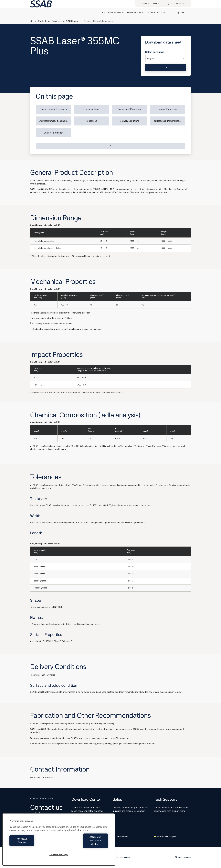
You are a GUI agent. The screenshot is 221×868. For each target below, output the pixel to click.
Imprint (127, 857)
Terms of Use (117, 857)
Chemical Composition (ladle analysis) (55, 121)
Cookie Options (183, 857)
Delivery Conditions (130, 121)
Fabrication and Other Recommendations (169, 121)
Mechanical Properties (130, 109)
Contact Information (53, 133)
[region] (59, 843)
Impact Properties (168, 109)
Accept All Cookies (33, 844)
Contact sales (120, 836)
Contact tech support (165, 836)
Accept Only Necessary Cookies (84, 844)
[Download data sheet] (166, 68)
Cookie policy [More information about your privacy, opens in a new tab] (81, 838)
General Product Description (53, 109)
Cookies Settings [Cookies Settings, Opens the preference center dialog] (59, 855)
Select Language (155, 52)
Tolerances (92, 121)
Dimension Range (92, 109)
